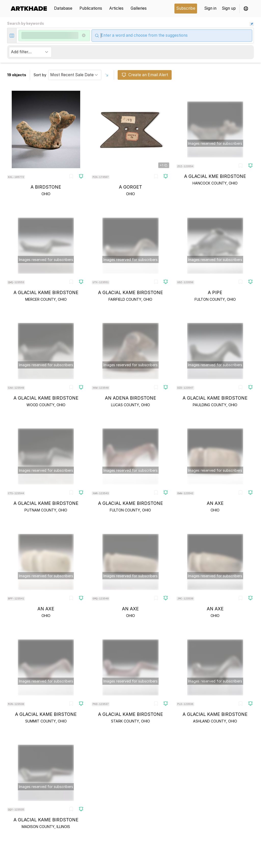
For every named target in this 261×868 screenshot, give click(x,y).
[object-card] (46, 143)
